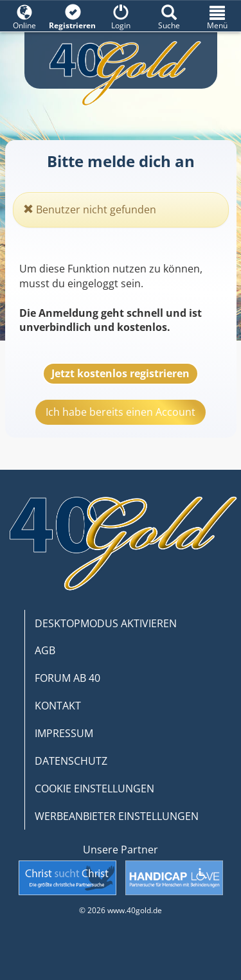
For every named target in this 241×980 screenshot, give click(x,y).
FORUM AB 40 (67, 678)
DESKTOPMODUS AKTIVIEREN (106, 623)
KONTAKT (58, 706)
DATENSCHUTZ (71, 761)
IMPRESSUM (64, 733)
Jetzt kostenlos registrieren (121, 373)
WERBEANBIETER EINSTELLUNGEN (117, 816)
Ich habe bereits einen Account (121, 412)
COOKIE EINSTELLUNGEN (94, 788)
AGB (45, 650)
